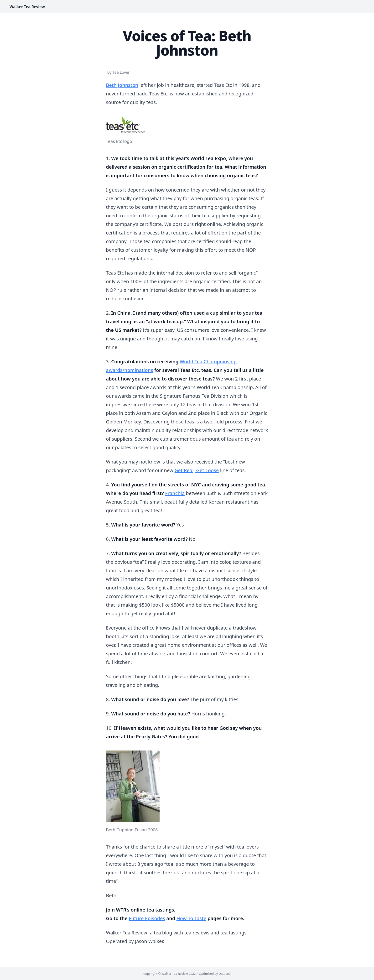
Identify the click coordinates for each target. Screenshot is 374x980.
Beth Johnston (122, 85)
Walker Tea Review (27, 7)
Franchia (175, 493)
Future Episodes (147, 918)
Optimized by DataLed (215, 974)
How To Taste (191, 918)
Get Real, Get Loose (197, 470)
